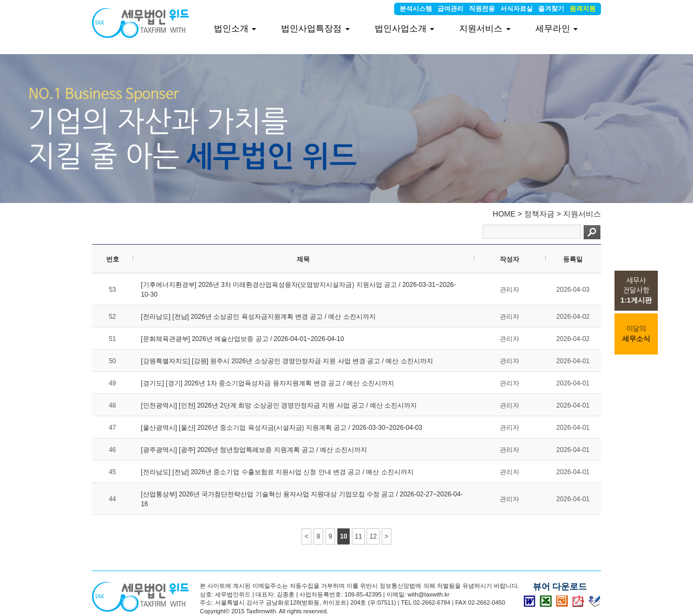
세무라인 (557, 28)
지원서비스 (582, 214)
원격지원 (583, 9)
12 (373, 536)
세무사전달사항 (636, 291)
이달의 (636, 334)
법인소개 (235, 28)
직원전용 (482, 9)
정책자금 (539, 214)
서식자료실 (517, 9)
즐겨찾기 (551, 9)
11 (358, 536)
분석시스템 (416, 9)
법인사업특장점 (315, 28)
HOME (504, 214)
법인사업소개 (404, 28)
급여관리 (450, 9)
